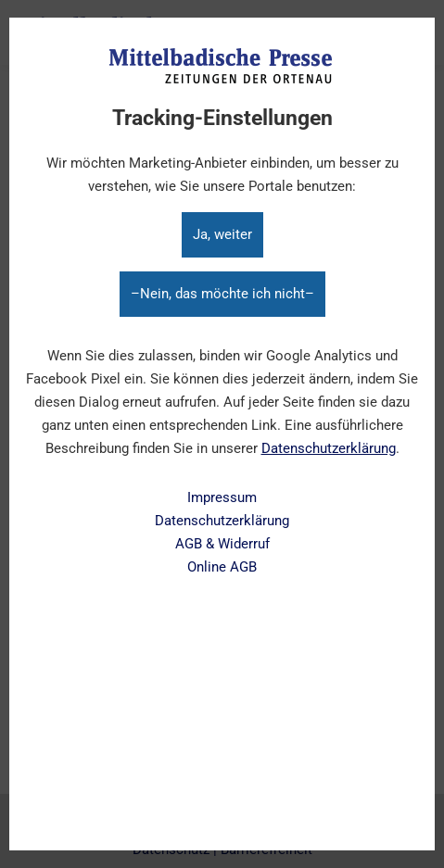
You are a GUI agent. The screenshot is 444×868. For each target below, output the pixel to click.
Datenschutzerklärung (329, 448)
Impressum (222, 497)
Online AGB (222, 567)
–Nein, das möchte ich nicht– (222, 294)
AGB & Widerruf (222, 544)
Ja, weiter (222, 234)
